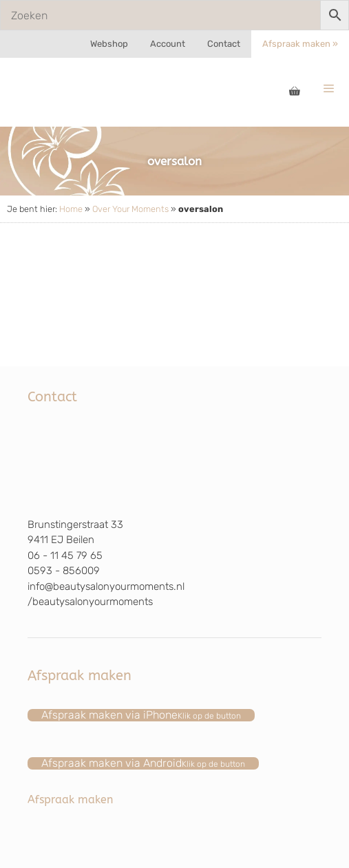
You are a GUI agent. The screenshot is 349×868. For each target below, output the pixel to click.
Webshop (109, 44)
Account (168, 44)
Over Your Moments (130, 209)
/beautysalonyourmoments (90, 602)
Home (71, 209)
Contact (224, 44)
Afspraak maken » (300, 44)
